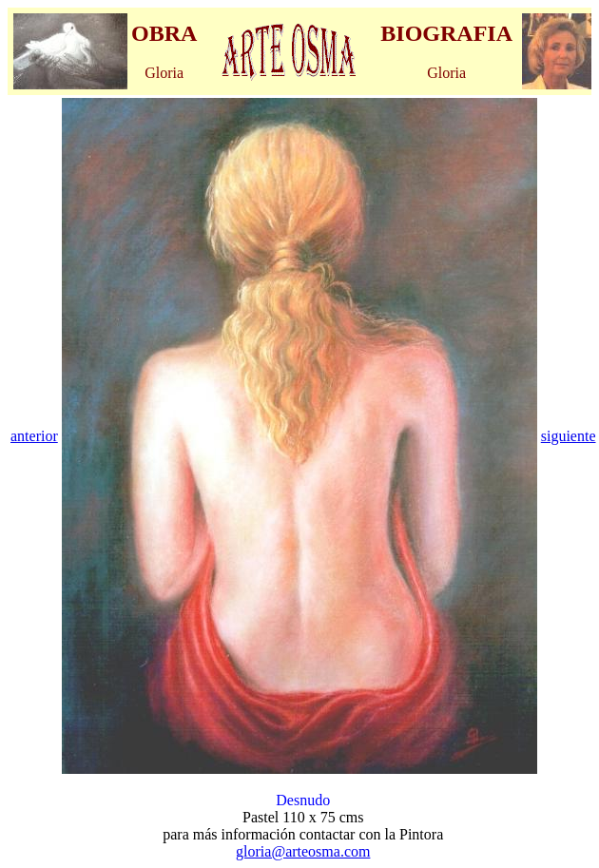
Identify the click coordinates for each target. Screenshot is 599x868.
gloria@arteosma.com (303, 851)
